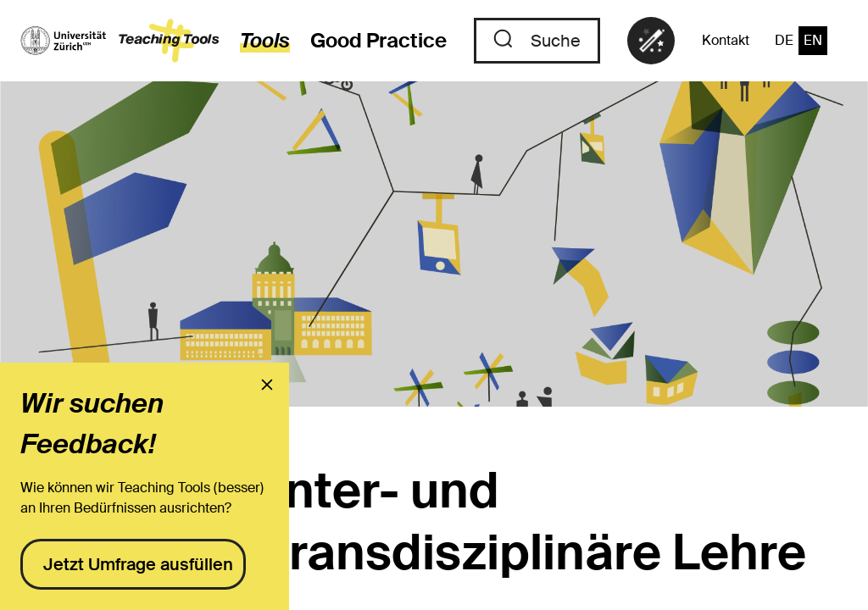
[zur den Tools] (255, 41)
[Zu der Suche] (537, 41)
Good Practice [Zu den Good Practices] (378, 40)
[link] (651, 41)
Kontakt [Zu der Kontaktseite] (726, 40)
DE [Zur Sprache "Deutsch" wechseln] (784, 40)
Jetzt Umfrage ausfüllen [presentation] (138, 564)
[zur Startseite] (120, 41)
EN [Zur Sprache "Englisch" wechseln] (813, 40)
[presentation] (267, 385)
